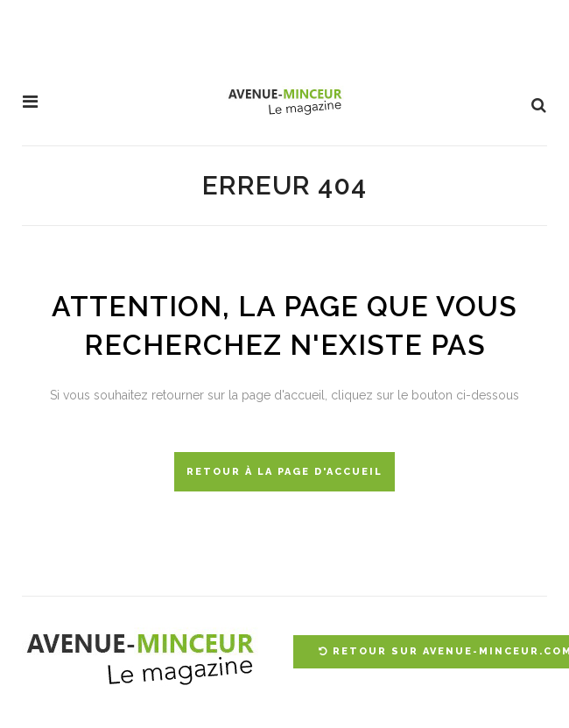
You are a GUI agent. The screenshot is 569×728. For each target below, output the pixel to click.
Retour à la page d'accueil (284, 472)
